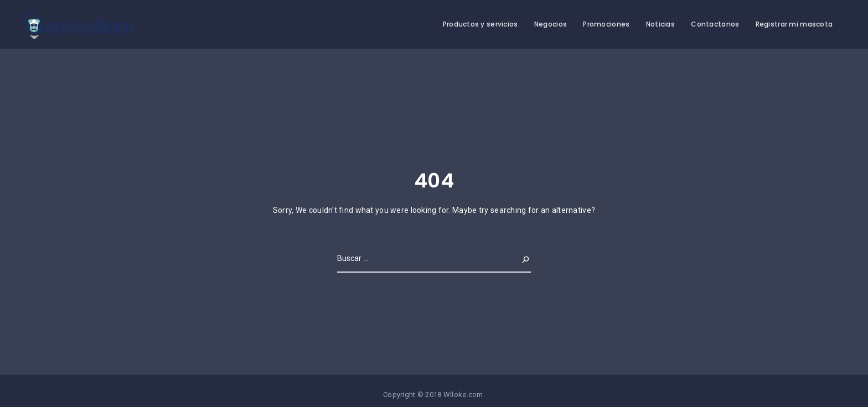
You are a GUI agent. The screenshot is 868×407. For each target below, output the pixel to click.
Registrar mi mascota (794, 24)
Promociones (606, 24)
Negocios (551, 24)
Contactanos (715, 24)
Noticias (660, 24)
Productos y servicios (480, 24)
